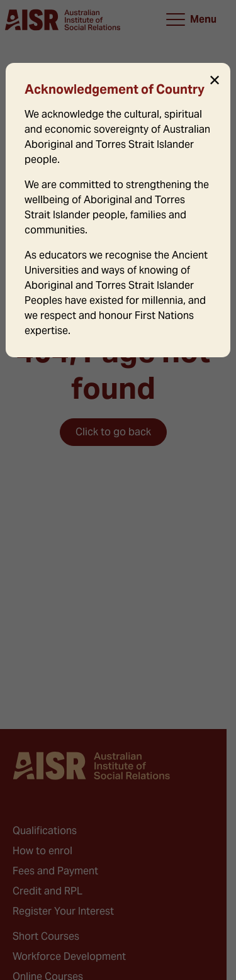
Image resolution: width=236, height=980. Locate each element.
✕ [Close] (215, 81)
